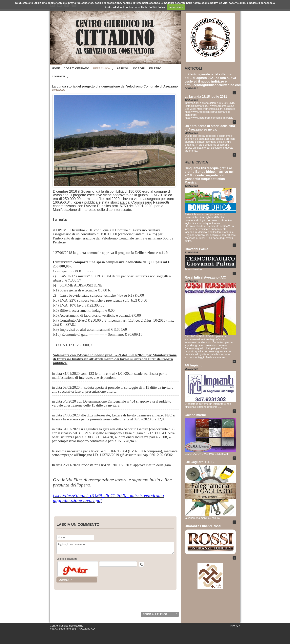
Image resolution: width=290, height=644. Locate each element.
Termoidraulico (193, 269)
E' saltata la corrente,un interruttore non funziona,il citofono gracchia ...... (208, 405)
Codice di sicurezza (67, 559)
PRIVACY (234, 626)
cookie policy (157, 7)
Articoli (123, 68)
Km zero (155, 68)
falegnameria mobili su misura (202, 518)
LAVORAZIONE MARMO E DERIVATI (207, 454)
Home (56, 68)
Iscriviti (139, 68)
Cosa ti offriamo (76, 68)
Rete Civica (101, 68)
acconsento (176, 7)
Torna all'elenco (155, 614)
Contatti (58, 76)
